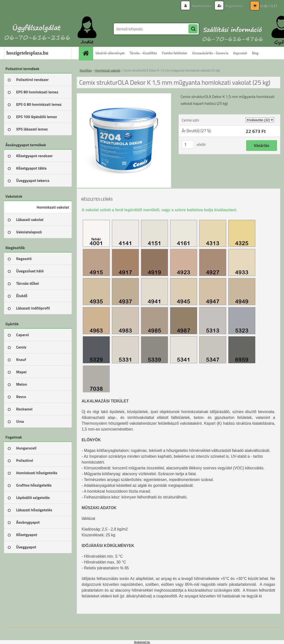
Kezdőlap (86, 70)
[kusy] (188, 144)
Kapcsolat (240, 53)
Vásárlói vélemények (110, 53)
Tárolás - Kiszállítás (143, 53)
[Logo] (37, 29)
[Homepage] (88, 53)
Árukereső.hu (142, 642)
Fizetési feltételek (174, 53)
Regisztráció (234, 6)
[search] (193, 29)
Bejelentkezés (202, 6)
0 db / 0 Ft (269, 6)
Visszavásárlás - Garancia (210, 53)
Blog (255, 53)
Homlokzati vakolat (108, 70)
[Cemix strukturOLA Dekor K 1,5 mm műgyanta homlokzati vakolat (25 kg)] (124, 95)
